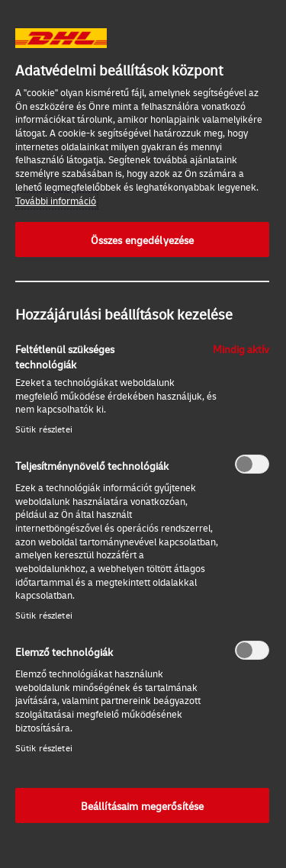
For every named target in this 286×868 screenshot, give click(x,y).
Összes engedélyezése (143, 240)
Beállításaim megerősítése (143, 805)
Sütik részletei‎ (44, 429)
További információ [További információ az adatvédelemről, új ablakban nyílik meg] (56, 201)
